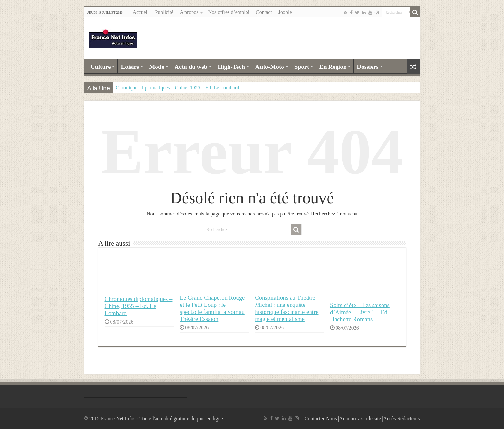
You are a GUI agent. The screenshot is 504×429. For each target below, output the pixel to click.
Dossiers (368, 67)
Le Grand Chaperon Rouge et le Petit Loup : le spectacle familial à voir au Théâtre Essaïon (212, 308)
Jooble (285, 12)
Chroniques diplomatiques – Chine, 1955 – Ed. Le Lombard (177, 88)
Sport (302, 67)
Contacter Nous (321, 419)
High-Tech (231, 67)
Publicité (164, 12)
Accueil (141, 12)
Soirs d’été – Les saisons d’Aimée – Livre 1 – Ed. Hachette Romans (360, 312)
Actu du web (191, 67)
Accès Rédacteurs (401, 419)
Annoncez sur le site (361, 419)
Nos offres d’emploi (229, 12)
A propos (189, 12)
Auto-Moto (270, 67)
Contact (264, 12)
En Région (333, 67)
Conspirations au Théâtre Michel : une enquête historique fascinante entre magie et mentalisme (287, 308)
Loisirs (130, 67)
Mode (157, 67)
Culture (101, 67)
